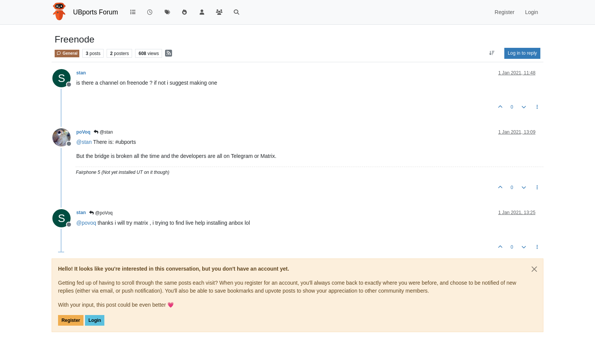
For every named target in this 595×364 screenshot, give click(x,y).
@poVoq (101, 213)
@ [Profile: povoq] (86, 223)
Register (71, 320)
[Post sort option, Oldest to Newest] (492, 53)
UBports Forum (96, 12)
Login (95, 320)
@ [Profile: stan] (84, 142)
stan (81, 73)
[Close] (534, 269)
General (67, 53)
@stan (103, 132)
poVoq (83, 132)
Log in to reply (522, 53)
